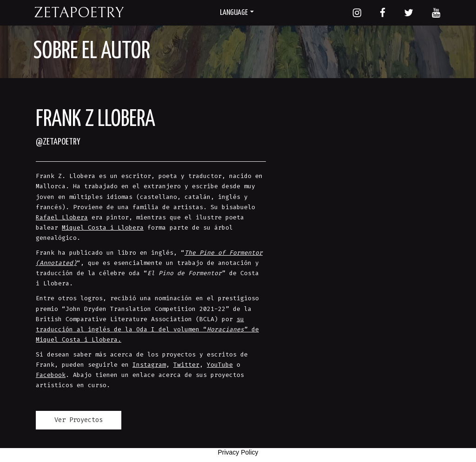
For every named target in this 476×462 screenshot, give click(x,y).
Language (237, 13)
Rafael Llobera (62, 217)
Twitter (186, 365)
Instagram (149, 365)
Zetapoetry (79, 13)
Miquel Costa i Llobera (103, 228)
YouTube (220, 365)
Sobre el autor (92, 52)
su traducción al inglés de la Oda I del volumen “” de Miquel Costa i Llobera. (147, 329)
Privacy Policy (238, 452)
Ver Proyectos (79, 420)
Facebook (51, 375)
